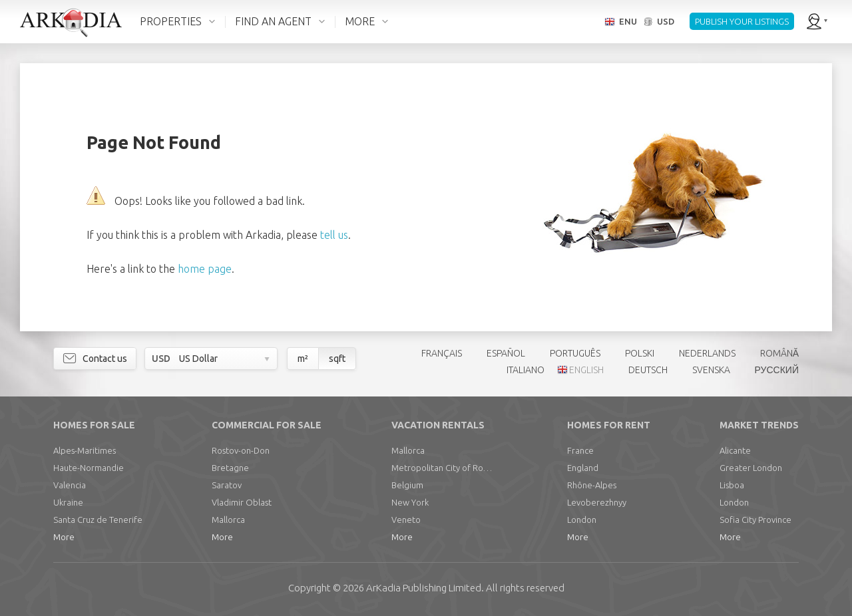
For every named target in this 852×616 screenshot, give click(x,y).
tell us (334, 235)
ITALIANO (526, 370)
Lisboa (732, 485)
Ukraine (68, 502)
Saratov (227, 485)
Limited (424, 588)
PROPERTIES (171, 21)
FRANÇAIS (442, 353)
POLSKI (640, 353)
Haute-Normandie (89, 468)
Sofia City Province (755, 520)
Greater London (751, 468)
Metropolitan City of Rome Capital (445, 468)
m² (303, 359)
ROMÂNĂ (779, 353)
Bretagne (230, 468)
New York (410, 502)
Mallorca (228, 520)
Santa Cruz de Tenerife (98, 520)
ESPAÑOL (506, 353)
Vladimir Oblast (242, 502)
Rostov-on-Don (241, 450)
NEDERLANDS (707, 353)
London (582, 520)
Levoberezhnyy (597, 502)
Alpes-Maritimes (85, 450)
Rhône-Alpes (592, 485)
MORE (360, 21)
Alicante (735, 450)
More (64, 537)
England (583, 468)
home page (205, 269)
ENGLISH (586, 370)
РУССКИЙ (777, 370)
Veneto (406, 520)
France (580, 450)
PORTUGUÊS (575, 353)
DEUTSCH (648, 370)
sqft (337, 359)
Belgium (407, 485)
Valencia (70, 485)
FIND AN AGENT (273, 21)
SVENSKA (711, 370)
